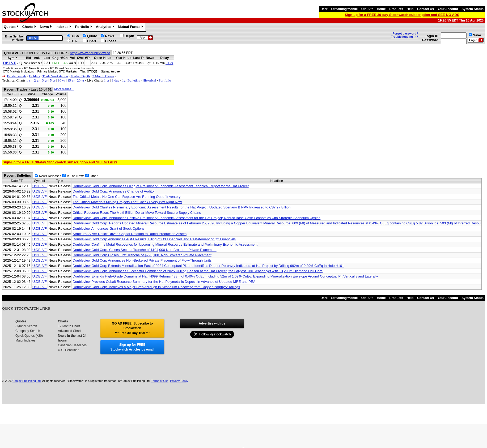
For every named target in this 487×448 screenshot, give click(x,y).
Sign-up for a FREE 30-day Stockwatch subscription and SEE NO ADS (402, 15)
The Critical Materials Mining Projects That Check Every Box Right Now (127, 202)
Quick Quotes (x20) (29, 336)
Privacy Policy (179, 381)
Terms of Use (160, 381)
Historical (149, 80)
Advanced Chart (69, 331)
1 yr (29, 80)
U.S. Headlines (69, 350)
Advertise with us (212, 323)
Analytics (106, 27)
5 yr (53, 80)
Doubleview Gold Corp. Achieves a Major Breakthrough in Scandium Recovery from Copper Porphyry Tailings (156, 287)
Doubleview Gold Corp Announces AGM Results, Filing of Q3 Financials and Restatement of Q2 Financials (154, 239)
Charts (30, 27)
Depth (129, 36)
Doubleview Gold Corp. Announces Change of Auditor (114, 191)
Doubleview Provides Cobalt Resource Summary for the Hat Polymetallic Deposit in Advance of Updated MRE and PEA (164, 282)
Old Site (367, 9)
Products (396, 9)
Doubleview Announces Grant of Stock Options (108, 229)
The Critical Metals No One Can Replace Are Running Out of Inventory (126, 197)
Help (410, 9)
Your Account (448, 9)
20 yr (81, 80)
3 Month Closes (103, 76)
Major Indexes (25, 340)
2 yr (37, 80)
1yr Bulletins (131, 80)
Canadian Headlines (72, 345)
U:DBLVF (40, 186)
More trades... (64, 89)
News (46, 27)
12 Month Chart (69, 326)
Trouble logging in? (405, 37)
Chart (92, 41)
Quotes (12, 27)
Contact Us (425, 9)
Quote (92, 36)
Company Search (28, 331)
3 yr (45, 80)
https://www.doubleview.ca (90, 53)
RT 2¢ (169, 63)
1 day (116, 80)
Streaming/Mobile (344, 9)
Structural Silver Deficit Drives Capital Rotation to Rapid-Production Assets (129, 234)
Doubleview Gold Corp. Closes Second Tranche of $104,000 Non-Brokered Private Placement (144, 250)
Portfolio (84, 27)
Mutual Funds (131, 27)
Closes (111, 41)
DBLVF (9, 63)
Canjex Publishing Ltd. (27, 381)
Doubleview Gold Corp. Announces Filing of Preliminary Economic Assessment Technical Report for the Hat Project (160, 186)
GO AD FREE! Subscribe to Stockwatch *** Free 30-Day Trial (132, 328)
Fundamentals (17, 76)
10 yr (62, 80)
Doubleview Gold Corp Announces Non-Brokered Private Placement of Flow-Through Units (142, 260)
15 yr (71, 80)
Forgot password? (405, 33)
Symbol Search (26, 326)
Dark (324, 9)
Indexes (64, 27)
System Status (473, 9)
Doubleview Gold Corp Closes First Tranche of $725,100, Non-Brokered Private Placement (142, 255)
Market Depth (80, 76)
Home (381, 9)
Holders (34, 76)
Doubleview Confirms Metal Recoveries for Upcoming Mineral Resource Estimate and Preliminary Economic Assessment (165, 244)
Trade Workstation (55, 76)
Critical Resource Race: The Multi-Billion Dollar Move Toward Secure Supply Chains (137, 213)
